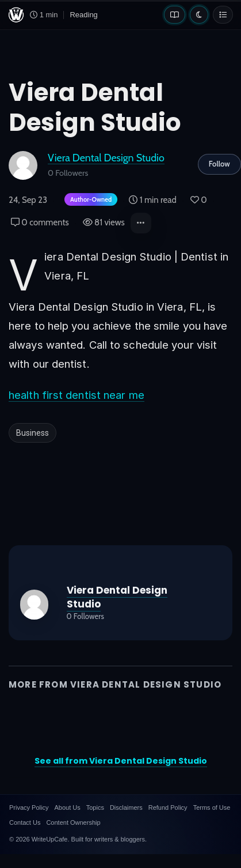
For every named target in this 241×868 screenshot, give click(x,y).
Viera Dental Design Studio (106, 158)
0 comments (40, 222)
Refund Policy (168, 807)
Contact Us (25, 822)
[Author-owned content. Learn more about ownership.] (89, 200)
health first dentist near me (76, 395)
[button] (141, 223)
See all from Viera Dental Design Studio (121, 761)
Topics (95, 807)
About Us (67, 807)
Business (32, 433)
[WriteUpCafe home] (16, 15)
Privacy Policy (29, 807)
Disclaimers (126, 807)
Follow (219, 164)
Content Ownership (73, 822)
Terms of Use (212, 807)
